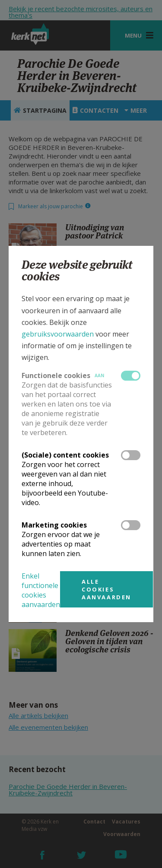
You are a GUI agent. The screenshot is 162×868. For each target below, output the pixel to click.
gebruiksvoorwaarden (58, 334)
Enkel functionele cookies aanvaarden (41, 590)
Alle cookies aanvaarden (106, 589)
